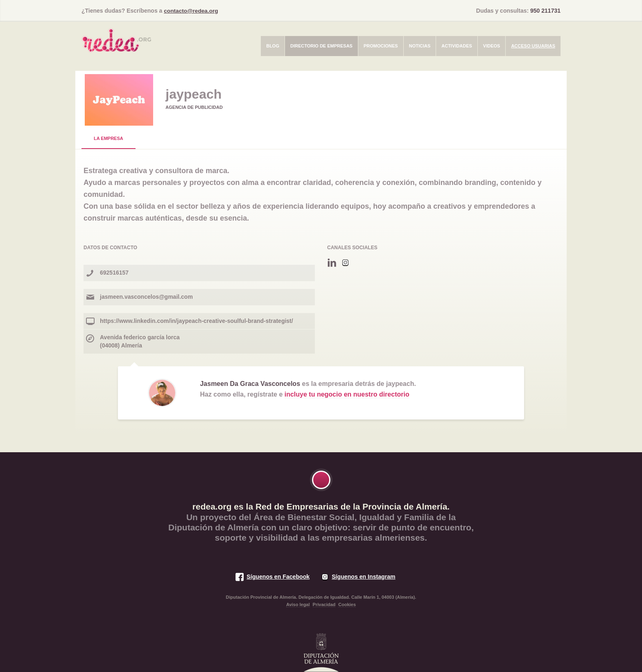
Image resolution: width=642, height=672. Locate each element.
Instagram (345, 263)
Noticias (420, 45)
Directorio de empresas (321, 45)
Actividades (457, 45)
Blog (273, 45)
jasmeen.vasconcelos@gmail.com (146, 296)
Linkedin (332, 263)
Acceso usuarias (533, 45)
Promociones (381, 45)
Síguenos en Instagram (364, 577)
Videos (492, 45)
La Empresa (109, 138)
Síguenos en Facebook (277, 577)
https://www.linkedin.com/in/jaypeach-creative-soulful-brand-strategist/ (197, 320)
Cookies (347, 604)
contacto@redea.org (192, 11)
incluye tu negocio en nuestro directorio (347, 394)
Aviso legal (298, 604)
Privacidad (324, 604)
